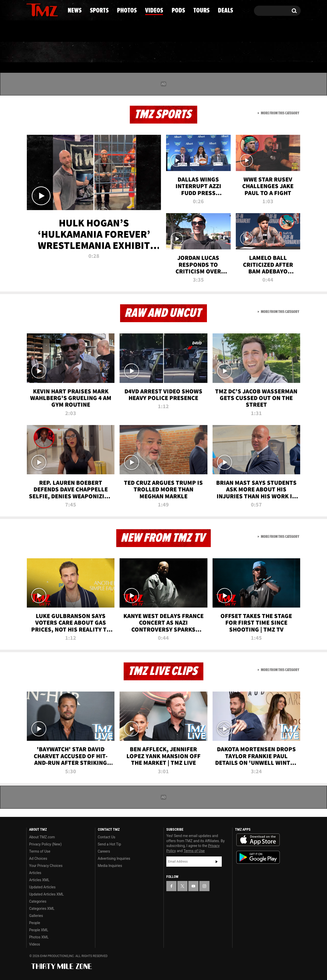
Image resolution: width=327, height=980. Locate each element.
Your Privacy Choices (46, 866)
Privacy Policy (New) (45, 844)
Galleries (36, 916)
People (35, 923)
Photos (122, 52)
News (39, 52)
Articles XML (39, 880)
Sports (78, 52)
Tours (240, 52)
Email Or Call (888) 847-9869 (85, 32)
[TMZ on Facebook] (31, 10)
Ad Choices (38, 858)
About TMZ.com (42, 837)
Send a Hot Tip (109, 844)
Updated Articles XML (46, 894)
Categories (38, 901)
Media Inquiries (110, 866)
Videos (165, 52)
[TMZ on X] (38, 10)
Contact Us (107, 837)
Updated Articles (42, 887)
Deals (279, 52)
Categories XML (42, 909)
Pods (203, 52)
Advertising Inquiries (114, 858)
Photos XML (39, 937)
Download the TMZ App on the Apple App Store (258, 840)
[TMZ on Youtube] (47, 9)
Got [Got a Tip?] (43, 31)
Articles (35, 873)
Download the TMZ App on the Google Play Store (258, 857)
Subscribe (217, 862)
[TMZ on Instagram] (57, 9)
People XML (39, 930)
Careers (104, 851)
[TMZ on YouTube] (193, 886)
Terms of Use (40, 851)
